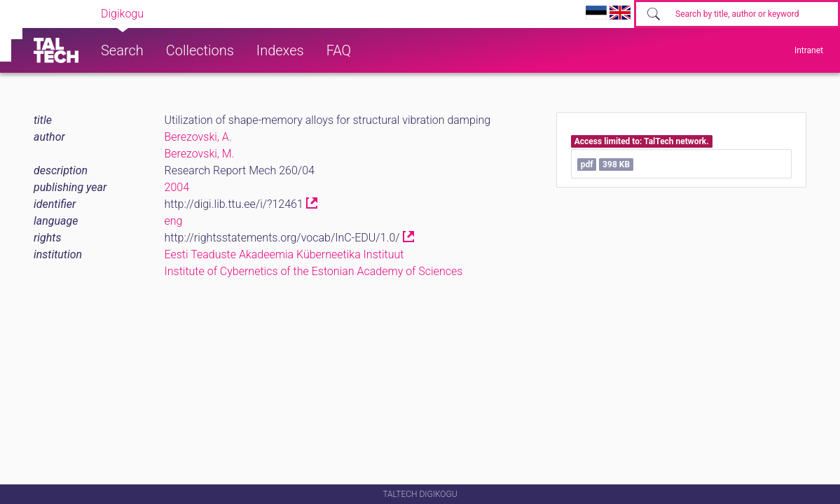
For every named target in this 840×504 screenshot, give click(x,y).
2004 (177, 187)
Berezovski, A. (198, 137)
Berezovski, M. (200, 154)
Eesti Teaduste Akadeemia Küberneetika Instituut (284, 254)
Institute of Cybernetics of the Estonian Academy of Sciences (314, 271)
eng (174, 221)
